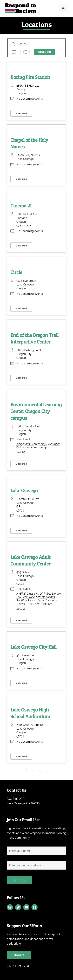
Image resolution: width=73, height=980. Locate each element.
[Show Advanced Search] (14, 52)
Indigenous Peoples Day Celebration (38, 444)
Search (45, 52)
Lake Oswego (24, 490)
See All (21, 452)
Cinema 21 (21, 206)
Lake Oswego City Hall (33, 647)
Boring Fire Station (30, 77)
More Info (21, 113)
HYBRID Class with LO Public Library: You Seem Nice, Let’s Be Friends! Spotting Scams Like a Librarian (39, 597)
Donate (19, 955)
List (25, 52)
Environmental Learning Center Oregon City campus (36, 411)
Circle (16, 272)
